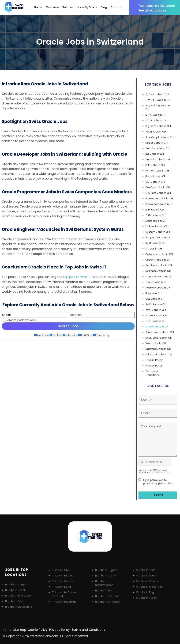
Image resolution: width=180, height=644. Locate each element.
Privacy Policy (154, 366)
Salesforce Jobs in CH (160, 332)
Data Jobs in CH (156, 221)
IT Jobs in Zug (145, 592)
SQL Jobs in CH (155, 299)
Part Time (85, 335)
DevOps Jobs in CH (158, 187)
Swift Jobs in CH (156, 304)
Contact (116, 7)
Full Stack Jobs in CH (159, 354)
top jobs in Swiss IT (77, 277)
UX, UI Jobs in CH (156, 120)
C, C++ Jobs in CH (157, 94)
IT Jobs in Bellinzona (18, 596)
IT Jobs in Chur (61, 570)
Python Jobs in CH (157, 171)
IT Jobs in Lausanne (64, 602)
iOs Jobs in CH (155, 154)
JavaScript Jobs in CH (160, 137)
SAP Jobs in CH (155, 182)
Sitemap (20, 630)
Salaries (68, 7)
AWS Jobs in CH (156, 310)
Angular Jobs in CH (157, 148)
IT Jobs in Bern (14, 601)
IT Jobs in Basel (15, 590)
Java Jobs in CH (156, 132)
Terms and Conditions (153, 373)
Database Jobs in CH (159, 254)
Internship (70, 335)
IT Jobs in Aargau (16, 584)
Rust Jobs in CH (155, 243)
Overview (52, 7)
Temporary (101, 335)
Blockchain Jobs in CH (159, 204)
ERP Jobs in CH (155, 210)
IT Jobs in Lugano (106, 570)
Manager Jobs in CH (158, 276)
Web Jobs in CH (156, 343)
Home (38, 7)
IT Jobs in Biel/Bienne (19, 607)
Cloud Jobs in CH (156, 282)
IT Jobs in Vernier (147, 581)
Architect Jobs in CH (159, 265)
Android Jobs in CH (158, 159)
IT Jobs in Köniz (61, 587)
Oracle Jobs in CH (157, 327)
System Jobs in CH (158, 232)
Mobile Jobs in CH (157, 226)
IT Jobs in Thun (146, 570)
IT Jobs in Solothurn (108, 596)
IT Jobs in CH (154, 249)
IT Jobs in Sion (104, 590)
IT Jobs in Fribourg (63, 575)
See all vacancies (159, 8)
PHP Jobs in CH (155, 165)
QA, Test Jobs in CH (158, 193)
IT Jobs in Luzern (106, 575)
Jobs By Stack (87, 7)
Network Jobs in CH (158, 288)
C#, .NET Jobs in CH (158, 100)
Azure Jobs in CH (156, 315)
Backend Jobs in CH (158, 349)
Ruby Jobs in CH (156, 176)
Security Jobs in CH (158, 260)
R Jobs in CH (153, 293)
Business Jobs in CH (158, 271)
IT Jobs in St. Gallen (108, 602)
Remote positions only (21, 320)
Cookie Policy (154, 360)
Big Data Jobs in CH (158, 126)
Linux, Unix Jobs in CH (159, 338)
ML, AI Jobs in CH (156, 115)
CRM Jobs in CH (155, 215)
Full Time (56, 335)
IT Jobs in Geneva (63, 581)
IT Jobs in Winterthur (150, 587)
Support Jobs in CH (158, 237)
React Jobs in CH (157, 143)
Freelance (42, 335)
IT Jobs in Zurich (147, 598)
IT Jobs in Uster (146, 575)
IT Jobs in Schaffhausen (104, 583)
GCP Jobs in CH (155, 321)
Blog (104, 7)
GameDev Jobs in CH (159, 198)
